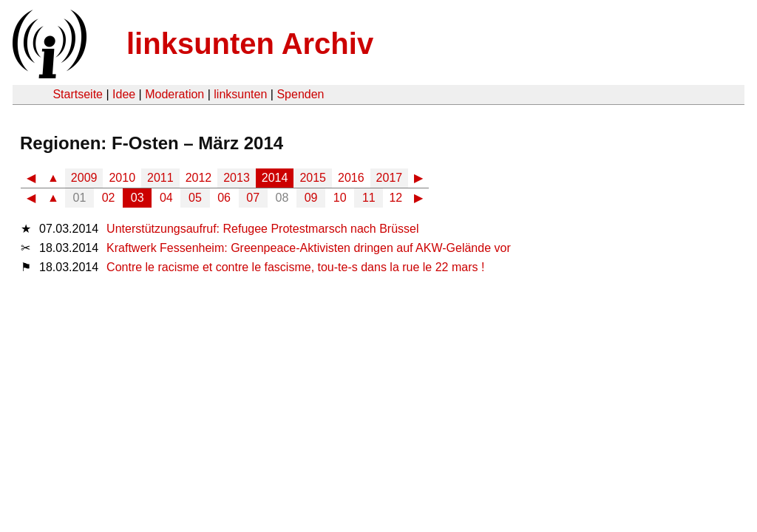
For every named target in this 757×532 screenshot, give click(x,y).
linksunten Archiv (250, 44)
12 (396, 198)
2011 (160, 178)
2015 (313, 178)
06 (224, 198)
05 (195, 198)
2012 (199, 178)
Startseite (78, 94)
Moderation (174, 94)
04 (166, 198)
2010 (122, 178)
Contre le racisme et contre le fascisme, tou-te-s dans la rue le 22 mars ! (295, 267)
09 (311, 198)
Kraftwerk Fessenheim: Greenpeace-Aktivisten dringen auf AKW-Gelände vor (309, 248)
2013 (237, 178)
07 (253, 198)
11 (369, 198)
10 (340, 198)
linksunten (240, 94)
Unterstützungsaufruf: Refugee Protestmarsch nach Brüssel (262, 229)
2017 (390, 178)
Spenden (300, 94)
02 (109, 198)
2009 (84, 178)
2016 (351, 178)
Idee (124, 94)
